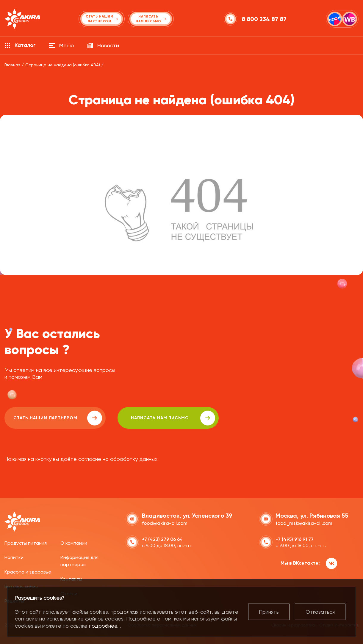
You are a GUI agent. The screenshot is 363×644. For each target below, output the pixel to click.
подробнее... (105, 626)
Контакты (71, 579)
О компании (74, 543)
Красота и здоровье (28, 572)
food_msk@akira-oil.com (304, 523)
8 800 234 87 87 (264, 19)
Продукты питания (26, 543)
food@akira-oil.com (165, 523)
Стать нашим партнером (58, 418)
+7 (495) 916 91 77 (295, 539)
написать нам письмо (173, 418)
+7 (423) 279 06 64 (162, 539)
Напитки (14, 557)
